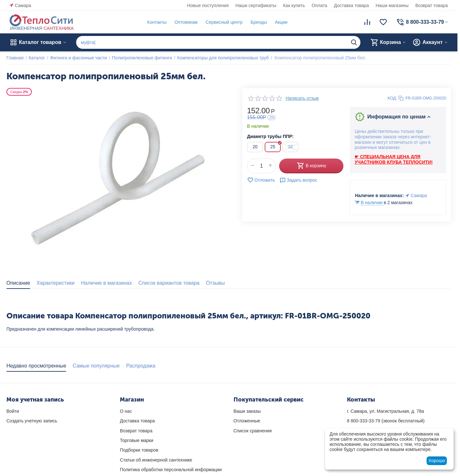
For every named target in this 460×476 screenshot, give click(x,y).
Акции (281, 22)
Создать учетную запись (32, 421)
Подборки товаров (139, 450)
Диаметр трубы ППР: (270, 136)
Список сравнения (253, 431)
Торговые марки (137, 440)
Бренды (259, 22)
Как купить (294, 5)
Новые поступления (208, 5)
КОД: (393, 98)
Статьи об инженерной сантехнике (156, 460)
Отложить (261, 180)
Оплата (319, 5)
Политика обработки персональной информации (171, 470)
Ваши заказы (247, 411)
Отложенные (247, 421)
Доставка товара (352, 5)
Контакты (157, 22)
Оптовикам (186, 22)
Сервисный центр (224, 22)
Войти (13, 411)
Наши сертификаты (256, 5)
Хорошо (437, 461)
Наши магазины (392, 5)
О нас (126, 411)
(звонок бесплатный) (386, 421)
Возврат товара (432, 5)
